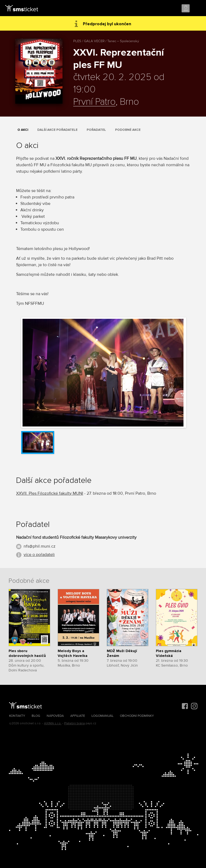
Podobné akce (128, 130)
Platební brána (74, 723)
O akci (23, 130)
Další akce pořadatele (57, 130)
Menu (197, 9)
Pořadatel (96, 130)
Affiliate (78, 716)
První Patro (94, 102)
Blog (36, 716)
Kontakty (17, 716)
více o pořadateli (39, 555)
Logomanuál (102, 716)
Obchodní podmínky (137, 716)
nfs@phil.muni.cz (40, 546)
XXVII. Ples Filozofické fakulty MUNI (50, 493)
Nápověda (55, 716)
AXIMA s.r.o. (53, 723)
